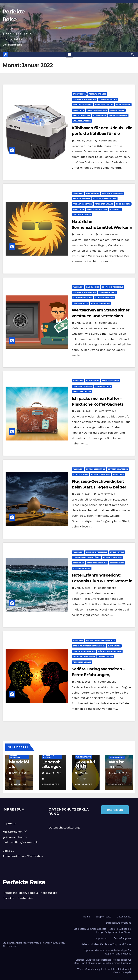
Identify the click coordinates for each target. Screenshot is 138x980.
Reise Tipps (78, 110)
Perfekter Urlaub (104, 105)
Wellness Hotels (82, 568)
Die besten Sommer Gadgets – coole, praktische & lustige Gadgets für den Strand (102, 930)
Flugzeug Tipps (80, 303)
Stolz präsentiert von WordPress (21, 943)
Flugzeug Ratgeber (104, 298)
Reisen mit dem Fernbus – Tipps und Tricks (106, 944)
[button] (132, 55)
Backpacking (79, 94)
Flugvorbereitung (82, 298)
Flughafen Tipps (107, 292)
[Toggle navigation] (70, 55)
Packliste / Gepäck (82, 105)
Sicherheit (115, 209)
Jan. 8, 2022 (83, 494)
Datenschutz (124, 917)
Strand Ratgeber (81, 115)
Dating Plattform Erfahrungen (89, 646)
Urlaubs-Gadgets (118, 115)
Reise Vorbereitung (97, 110)
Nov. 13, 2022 (119, 773)
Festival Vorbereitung (84, 99)
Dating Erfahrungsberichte (100, 640)
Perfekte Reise (24, 882)
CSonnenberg (106, 141)
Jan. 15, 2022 (83, 323)
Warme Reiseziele (15, 756)
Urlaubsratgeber (82, 121)
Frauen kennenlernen (84, 651)
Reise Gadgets (123, 105)
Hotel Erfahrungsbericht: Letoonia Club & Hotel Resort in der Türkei (102, 581)
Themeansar (10, 946)
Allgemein (78, 193)
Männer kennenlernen (110, 651)
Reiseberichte (117, 563)
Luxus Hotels (117, 552)
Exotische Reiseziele (112, 193)
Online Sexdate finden (84, 657)
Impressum (11, 823)
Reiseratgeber (117, 110)
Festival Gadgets (97, 94)
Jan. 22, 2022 (84, 235)
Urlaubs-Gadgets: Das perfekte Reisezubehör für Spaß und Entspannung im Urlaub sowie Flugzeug (103, 961)
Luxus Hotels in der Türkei (86, 557)
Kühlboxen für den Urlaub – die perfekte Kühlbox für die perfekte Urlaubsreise (102, 134)
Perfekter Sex (106, 657)
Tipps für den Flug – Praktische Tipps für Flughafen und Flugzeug (108, 952)
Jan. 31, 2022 (83, 141)
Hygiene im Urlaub (108, 99)
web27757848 (106, 411)
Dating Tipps (114, 646)
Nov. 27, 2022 (53, 773)
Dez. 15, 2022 (20, 773)
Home (87, 917)
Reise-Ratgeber (122, 938)
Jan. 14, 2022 (84, 411)
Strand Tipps (100, 115)
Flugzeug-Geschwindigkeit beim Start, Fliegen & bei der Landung (99, 487)
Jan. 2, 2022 (83, 682)
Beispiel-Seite (103, 917)
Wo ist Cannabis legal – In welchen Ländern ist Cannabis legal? (104, 971)
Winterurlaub (84, 757)
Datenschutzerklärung (64, 828)
